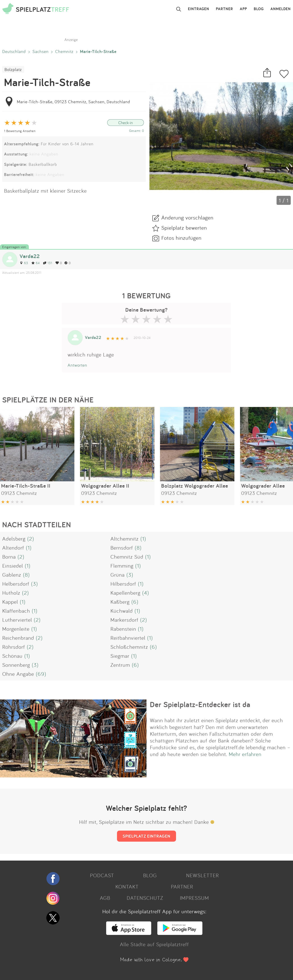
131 (48, 263)
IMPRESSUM (194, 898)
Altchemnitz (125, 539)
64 (36, 263)
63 (24, 263)
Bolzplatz (13, 69)
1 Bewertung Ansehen (20, 131)
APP (243, 9)
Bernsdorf (122, 548)
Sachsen (41, 51)
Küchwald (122, 611)
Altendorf (13, 548)
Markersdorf (124, 620)
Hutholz (11, 593)
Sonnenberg (16, 665)
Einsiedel (13, 566)
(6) (135, 602)
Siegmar (120, 656)
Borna (9, 557)
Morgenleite (16, 629)
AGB (105, 898)
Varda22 (30, 256)
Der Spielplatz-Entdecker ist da (200, 704)
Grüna (118, 575)
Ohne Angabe (18, 674)
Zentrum (120, 665)
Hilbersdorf (123, 584)
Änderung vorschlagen (187, 217)
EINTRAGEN (199, 9)
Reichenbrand (18, 638)
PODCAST (102, 875)
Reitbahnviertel (128, 638)
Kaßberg (120, 602)
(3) (130, 575)
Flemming (122, 566)
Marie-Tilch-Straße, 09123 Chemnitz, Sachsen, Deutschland (74, 102)
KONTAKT (127, 886)
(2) (31, 539)
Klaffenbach (16, 611)
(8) (138, 548)
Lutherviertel (17, 620)
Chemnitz (64, 51)
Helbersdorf (16, 584)
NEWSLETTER (203, 875)
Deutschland (14, 51)
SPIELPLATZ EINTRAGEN (146, 836)
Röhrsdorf (14, 647)
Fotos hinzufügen (181, 238)
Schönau (12, 656)
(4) (146, 593)
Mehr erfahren (245, 754)
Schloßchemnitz (129, 647)
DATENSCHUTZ (145, 898)
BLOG (259, 9)
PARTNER (224, 9)
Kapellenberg (125, 593)
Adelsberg (14, 539)
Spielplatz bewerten (184, 228)
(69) (41, 674)
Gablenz (12, 575)
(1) (143, 539)
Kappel (10, 602)
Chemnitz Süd (127, 557)
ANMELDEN (281, 9)
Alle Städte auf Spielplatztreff (154, 944)
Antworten (77, 365)
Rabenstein (123, 629)
